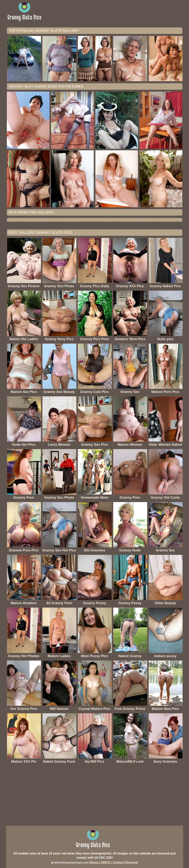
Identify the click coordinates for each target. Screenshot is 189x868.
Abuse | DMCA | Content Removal (114, 862)
